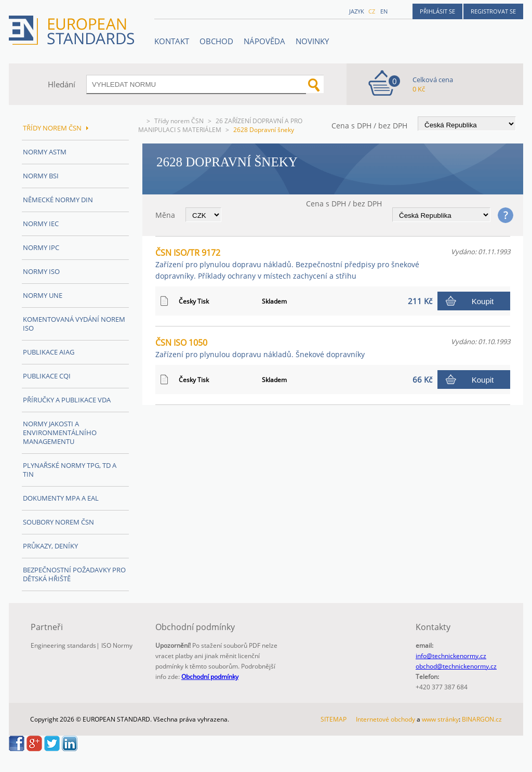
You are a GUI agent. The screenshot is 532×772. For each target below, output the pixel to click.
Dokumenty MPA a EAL (61, 498)
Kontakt (172, 41)
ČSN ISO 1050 (260, 348)
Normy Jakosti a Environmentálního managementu (60, 433)
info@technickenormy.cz (451, 656)
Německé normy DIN (58, 200)
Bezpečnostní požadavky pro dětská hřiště (74, 574)
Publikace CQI (47, 376)
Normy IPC (41, 247)
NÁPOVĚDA (264, 41)
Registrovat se (493, 11)
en (384, 11)
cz (372, 11)
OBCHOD (216, 41)
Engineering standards (63, 645)
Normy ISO (41, 271)
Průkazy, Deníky (50, 546)
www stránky (440, 719)
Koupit (483, 301)
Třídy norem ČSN (179, 121)
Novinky (312, 41)
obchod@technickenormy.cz (456, 666)
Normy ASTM (45, 152)
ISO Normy (117, 645)
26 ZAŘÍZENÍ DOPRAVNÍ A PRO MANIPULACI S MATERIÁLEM (220, 125)
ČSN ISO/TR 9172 (287, 264)
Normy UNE (43, 295)
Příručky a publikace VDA (67, 400)
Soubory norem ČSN (58, 522)
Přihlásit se (437, 11)
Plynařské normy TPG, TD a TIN (70, 470)
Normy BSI (41, 176)
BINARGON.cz (482, 719)
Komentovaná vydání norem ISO (74, 324)
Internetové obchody (385, 719)
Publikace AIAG (49, 352)
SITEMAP (334, 719)
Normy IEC (41, 224)
